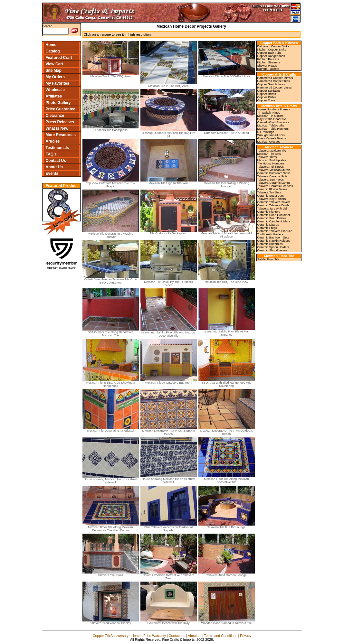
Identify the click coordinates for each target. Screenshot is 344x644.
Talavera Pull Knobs (271, 167)
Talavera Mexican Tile (272, 151)
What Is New (57, 128)
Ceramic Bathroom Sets (273, 238)
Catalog (53, 51)
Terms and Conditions (220, 636)
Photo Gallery (58, 103)
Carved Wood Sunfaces (273, 122)
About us (195, 636)
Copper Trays (266, 100)
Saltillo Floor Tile (268, 259)
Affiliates (54, 96)
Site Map (54, 70)
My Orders (55, 77)
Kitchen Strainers (269, 62)
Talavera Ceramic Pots (272, 176)
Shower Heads (267, 66)
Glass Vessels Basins (272, 138)
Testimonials (57, 148)
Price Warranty (155, 636)
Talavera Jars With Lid (272, 209)
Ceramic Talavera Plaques (275, 231)
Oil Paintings (266, 132)
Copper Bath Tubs (269, 53)
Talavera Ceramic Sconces (275, 186)
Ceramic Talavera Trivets (274, 202)
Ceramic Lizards (268, 225)
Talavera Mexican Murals (274, 170)
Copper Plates (267, 97)
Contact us (177, 636)
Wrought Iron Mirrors (271, 135)
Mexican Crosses (269, 142)
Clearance (55, 116)
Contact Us (56, 161)
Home (51, 45)
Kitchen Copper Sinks (272, 50)
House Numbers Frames (274, 109)
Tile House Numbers (271, 163)
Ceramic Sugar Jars (271, 196)
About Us (54, 167)
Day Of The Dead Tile (272, 119)
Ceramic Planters (269, 212)
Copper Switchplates (271, 84)
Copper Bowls (267, 94)
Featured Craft (59, 58)
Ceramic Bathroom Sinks (274, 173)
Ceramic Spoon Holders (273, 247)
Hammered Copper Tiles (274, 81)
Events (52, 173)
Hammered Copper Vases (275, 88)
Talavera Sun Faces (271, 180)
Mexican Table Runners (273, 129)
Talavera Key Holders (272, 199)
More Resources (61, 135)
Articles (53, 141)
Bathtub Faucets (268, 69)
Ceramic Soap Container (274, 215)
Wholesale (55, 90)
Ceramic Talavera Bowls (273, 205)
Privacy (246, 636)
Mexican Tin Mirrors (270, 116)
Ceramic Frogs (267, 228)
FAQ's (51, 154)
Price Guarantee (61, 109)
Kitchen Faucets (268, 59)
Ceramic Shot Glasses (272, 250)
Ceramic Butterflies (270, 244)
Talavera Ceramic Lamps (274, 183)
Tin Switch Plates (269, 113)
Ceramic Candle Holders (274, 221)
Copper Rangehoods (271, 56)
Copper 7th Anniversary (111, 636)
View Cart (54, 64)
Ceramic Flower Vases (272, 189)
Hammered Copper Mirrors (275, 78)
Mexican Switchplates (272, 160)
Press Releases (60, 122)
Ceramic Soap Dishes (272, 218)
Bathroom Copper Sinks (273, 46)
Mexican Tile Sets (269, 154)
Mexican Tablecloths (271, 126)
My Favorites (57, 83)
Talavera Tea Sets (269, 192)
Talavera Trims (267, 157)
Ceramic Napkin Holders (274, 241)
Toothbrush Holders (270, 234)
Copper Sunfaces (269, 91)
